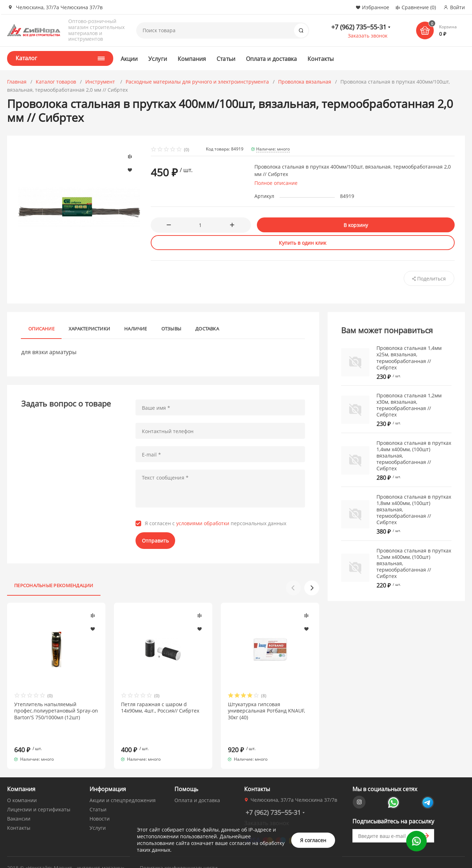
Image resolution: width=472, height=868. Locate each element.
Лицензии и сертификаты (39, 797)
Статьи (226, 59)
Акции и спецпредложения (123, 787)
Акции (129, 59)
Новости (100, 806)
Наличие (136, 329)
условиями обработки (203, 523)
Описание (41, 329)
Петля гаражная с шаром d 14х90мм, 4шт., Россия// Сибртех (160, 708)
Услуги (157, 59)
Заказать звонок (368, 36)
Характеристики (89, 329)
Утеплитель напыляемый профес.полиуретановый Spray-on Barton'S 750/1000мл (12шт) (56, 711)
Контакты (321, 59)
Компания (192, 59)
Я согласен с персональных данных (215, 523)
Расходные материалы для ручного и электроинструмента (197, 82)
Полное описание (276, 183)
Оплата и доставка (271, 59)
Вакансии (19, 806)
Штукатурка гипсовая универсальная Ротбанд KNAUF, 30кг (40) (266, 711)
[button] (312, 588)
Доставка (207, 329)
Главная (17, 82)
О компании (22, 787)
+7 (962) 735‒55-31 (359, 27)
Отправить (155, 541)
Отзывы (171, 329)
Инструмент (101, 82)
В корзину (356, 225)
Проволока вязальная (305, 82)
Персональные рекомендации (54, 585)
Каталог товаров (56, 82)
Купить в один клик (303, 243)
